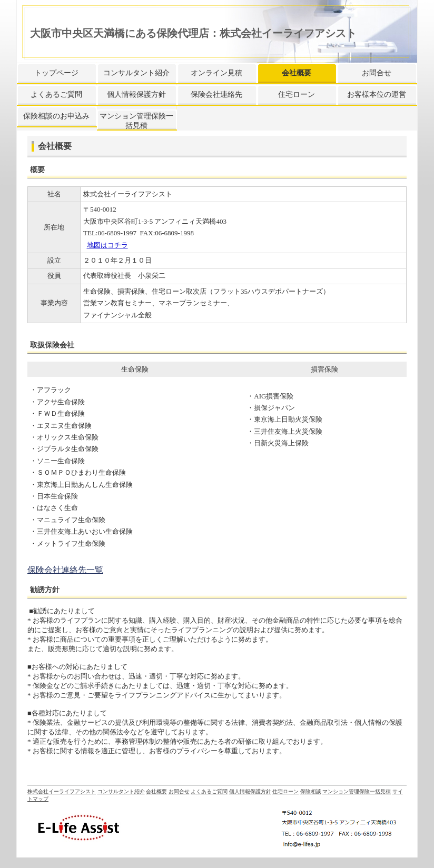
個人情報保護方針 (136, 94)
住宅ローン (297, 94)
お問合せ (377, 73)
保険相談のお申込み (56, 116)
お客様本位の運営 (377, 94)
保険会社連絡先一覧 (65, 570)
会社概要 (297, 73)
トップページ (56, 73)
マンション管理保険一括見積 (136, 121)
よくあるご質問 (56, 94)
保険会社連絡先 (216, 94)
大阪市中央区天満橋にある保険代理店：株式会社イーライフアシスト (193, 33)
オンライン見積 (216, 73)
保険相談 (311, 791)
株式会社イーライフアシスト (62, 791)
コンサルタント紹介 (136, 73)
